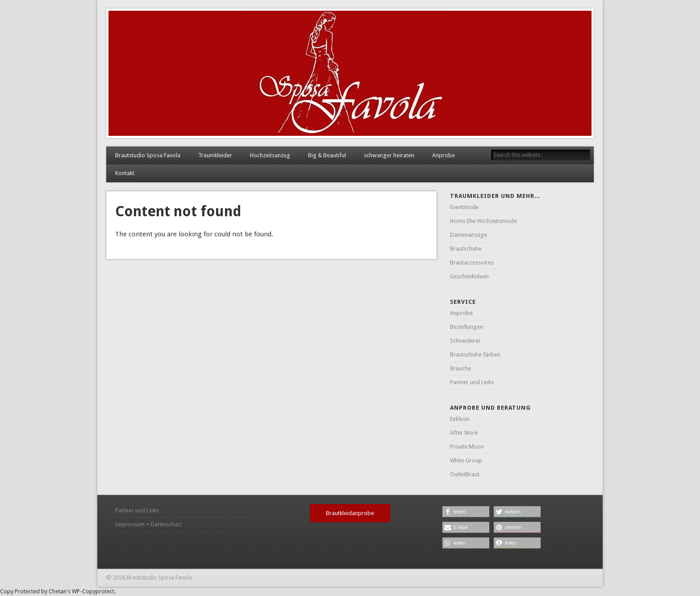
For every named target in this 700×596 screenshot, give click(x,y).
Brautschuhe (466, 249)
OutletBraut (465, 474)
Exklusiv (460, 419)
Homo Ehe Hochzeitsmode (483, 221)
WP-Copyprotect (93, 591)
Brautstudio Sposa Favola (148, 155)
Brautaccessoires (472, 262)
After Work (464, 433)
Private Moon (467, 447)
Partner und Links (472, 382)
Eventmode (464, 207)
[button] (466, 512)
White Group (466, 460)
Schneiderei (465, 341)
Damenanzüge (469, 235)
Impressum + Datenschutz (148, 524)
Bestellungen (467, 327)
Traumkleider (215, 155)
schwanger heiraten (389, 155)
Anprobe (444, 155)
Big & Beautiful (327, 155)
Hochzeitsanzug (270, 155)
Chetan (58, 591)
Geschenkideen (469, 276)
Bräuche (460, 368)
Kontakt (125, 173)
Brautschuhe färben (475, 355)
